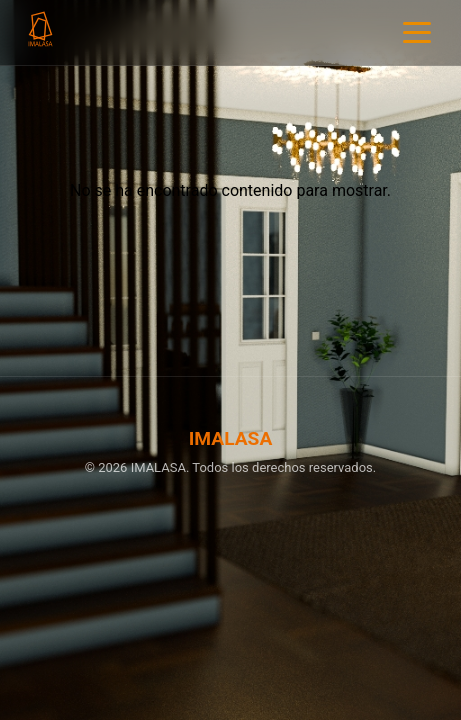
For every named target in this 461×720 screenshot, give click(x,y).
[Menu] (417, 32)
